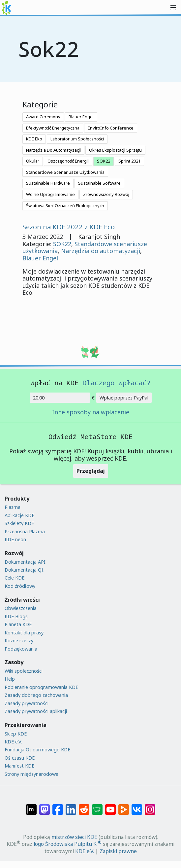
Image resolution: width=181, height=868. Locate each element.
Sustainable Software (99, 183)
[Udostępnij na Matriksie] (31, 806)
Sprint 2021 (129, 161)
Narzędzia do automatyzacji (101, 251)
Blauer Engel (81, 117)
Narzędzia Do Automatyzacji (53, 150)
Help (10, 679)
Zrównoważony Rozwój (106, 194)
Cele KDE (15, 578)
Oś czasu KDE (20, 758)
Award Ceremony (43, 117)
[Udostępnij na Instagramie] (150, 806)
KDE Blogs (16, 616)
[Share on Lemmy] (97, 806)
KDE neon (15, 539)
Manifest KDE (19, 766)
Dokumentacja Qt (24, 570)
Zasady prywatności (27, 703)
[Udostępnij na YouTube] (110, 806)
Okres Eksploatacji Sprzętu (115, 150)
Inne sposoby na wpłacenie (91, 412)
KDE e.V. (13, 742)
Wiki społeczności (24, 671)
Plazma (13, 507)
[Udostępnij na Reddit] (84, 806)
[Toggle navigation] (173, 8)
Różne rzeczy (19, 641)
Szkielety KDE (19, 523)
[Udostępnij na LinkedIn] (71, 806)
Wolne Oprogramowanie (50, 194)
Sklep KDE (16, 734)
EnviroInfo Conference (111, 128)
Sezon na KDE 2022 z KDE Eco (69, 227)
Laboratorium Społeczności (77, 139)
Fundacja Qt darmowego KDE (37, 750)
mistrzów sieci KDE (74, 837)
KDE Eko (34, 139)
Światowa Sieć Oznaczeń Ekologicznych (65, 206)
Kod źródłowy (20, 586)
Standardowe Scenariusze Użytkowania (65, 172)
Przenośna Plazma (25, 531)
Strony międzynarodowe (31, 774)
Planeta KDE (18, 624)
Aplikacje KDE (19, 515)
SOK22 (104, 161)
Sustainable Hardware (48, 183)
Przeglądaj (91, 471)
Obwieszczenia (21, 608)
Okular (33, 161)
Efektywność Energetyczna (53, 128)
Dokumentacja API (25, 562)
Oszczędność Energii (68, 161)
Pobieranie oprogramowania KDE (41, 687)
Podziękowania (21, 649)
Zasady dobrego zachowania (36, 695)
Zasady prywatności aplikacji (36, 711)
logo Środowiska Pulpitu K (68, 844)
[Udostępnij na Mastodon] (45, 806)
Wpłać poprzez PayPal (124, 398)
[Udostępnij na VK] (137, 806)
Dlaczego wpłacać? (117, 383)
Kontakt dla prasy (24, 633)
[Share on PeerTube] (124, 806)
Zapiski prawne (118, 851)
